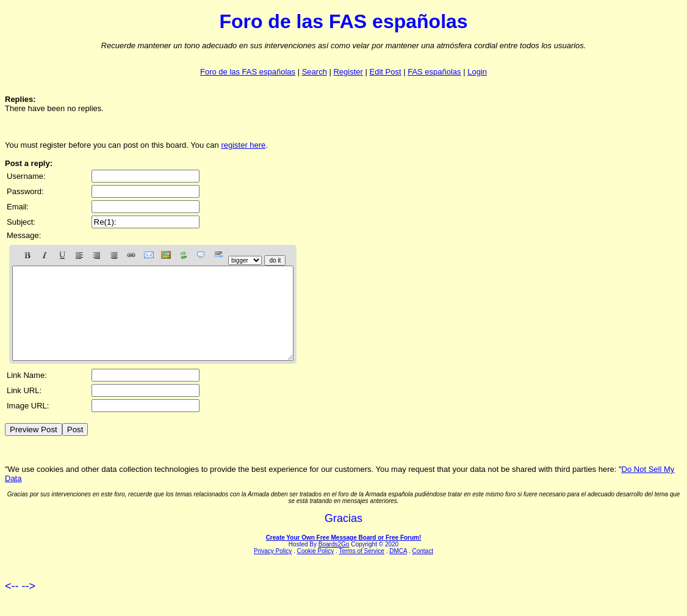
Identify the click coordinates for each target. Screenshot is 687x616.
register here (243, 145)
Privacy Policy (273, 569)
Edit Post (386, 72)
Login (477, 72)
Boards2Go (334, 563)
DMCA (398, 569)
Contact (422, 569)
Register (348, 72)
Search (315, 72)
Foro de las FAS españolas (248, 72)
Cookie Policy (316, 569)
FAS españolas (434, 72)
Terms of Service (361, 569)
